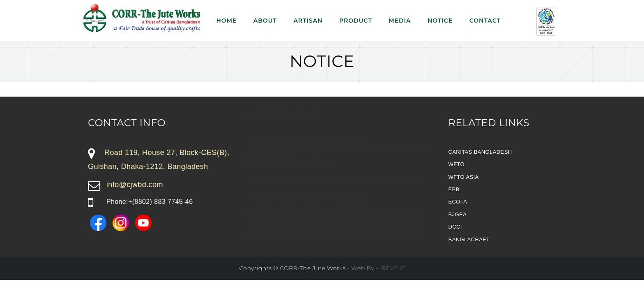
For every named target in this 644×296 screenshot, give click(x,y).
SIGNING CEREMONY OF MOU (292, 169)
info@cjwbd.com (135, 185)
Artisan (308, 21)
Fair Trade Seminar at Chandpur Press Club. (308, 205)
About (265, 21)
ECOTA (458, 202)
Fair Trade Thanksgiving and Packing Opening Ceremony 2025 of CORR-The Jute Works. (369, 187)
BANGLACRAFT (469, 239)
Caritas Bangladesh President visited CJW (305, 151)
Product (356, 21)
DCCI (455, 227)
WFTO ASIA (464, 177)
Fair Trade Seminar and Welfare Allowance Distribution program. (335, 240)
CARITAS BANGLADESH (480, 152)
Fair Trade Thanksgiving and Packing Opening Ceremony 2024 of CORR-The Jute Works (368, 223)
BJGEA (458, 214)
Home (227, 21)
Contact (485, 21)
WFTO (457, 164)
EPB (454, 189)
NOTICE (440, 21)
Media (400, 21)
